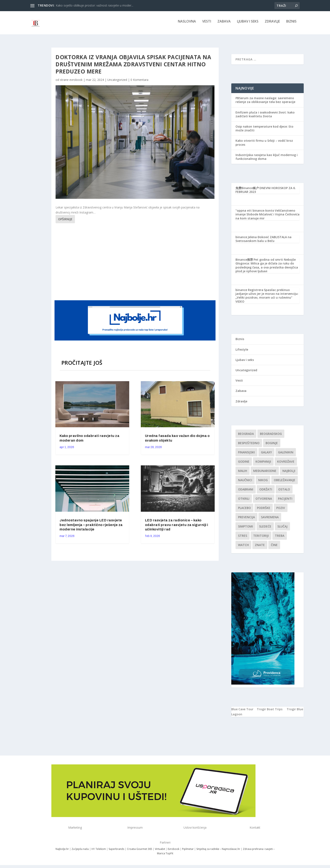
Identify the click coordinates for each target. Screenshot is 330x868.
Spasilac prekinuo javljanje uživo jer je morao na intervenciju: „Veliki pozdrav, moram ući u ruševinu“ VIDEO (267, 299)
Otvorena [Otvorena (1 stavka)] (264, 501)
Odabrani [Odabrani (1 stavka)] (246, 492)
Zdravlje (272, 25)
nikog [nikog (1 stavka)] (263, 483)
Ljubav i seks (248, 25)
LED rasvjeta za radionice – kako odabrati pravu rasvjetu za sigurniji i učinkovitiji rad (177, 528)
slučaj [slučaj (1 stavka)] (282, 529)
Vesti (207, 25)
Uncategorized (117, 83)
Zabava (224, 25)
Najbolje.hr (62, 852)
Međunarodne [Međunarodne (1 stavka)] (265, 474)
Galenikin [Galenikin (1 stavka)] (286, 455)
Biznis (291, 25)
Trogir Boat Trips (270, 712)
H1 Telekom (99, 852)
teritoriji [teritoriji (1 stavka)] (261, 539)
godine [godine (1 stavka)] (244, 464)
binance (241, 240)
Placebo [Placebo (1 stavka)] (244, 511)
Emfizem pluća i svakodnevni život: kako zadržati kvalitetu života (265, 117)
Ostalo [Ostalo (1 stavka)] (284, 492)
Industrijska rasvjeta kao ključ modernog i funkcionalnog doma (267, 160)
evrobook (76, 83)
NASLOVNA (187, 25)
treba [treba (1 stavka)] (280, 539)
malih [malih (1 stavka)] (243, 474)
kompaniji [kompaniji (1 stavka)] (263, 464)
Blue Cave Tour (242, 712)
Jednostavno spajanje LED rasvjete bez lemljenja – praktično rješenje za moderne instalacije (91, 528)
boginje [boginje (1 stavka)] (272, 446)
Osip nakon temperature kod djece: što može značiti (264, 131)
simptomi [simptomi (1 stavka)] (246, 529)
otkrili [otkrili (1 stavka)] (244, 501)
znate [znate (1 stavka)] (260, 548)
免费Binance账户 (247, 191)
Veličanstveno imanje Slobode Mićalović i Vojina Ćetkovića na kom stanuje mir (267, 217)
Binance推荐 (244, 262)
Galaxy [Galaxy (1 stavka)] (266, 455)
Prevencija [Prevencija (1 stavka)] (246, 520)
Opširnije (65, 222)
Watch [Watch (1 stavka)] (243, 548)
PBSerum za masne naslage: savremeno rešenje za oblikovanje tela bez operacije (265, 103)
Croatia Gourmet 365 (140, 852)
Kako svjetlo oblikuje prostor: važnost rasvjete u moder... (94, 5)
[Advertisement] (136, 264)
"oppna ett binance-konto (255, 213)
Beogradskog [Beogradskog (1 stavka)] (271, 437)
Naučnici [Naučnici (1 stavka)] (245, 483)
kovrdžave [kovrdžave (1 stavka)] (286, 464)
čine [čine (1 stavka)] (274, 548)
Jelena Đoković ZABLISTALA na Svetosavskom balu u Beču (263, 242)
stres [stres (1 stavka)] (243, 539)
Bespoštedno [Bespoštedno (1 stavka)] (249, 446)
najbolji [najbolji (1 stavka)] (289, 474)
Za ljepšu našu (80, 852)
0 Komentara (139, 83)
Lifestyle (242, 352)
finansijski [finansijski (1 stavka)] (246, 455)
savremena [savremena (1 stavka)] (270, 520)
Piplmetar (188, 852)
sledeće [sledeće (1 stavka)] (265, 529)
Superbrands (116, 852)
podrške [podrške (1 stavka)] (264, 511)
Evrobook (174, 852)
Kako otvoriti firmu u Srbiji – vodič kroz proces (264, 145)
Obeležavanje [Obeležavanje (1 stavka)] (285, 483)
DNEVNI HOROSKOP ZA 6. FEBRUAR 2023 (266, 193)
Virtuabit (160, 852)
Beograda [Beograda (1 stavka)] (246, 437)
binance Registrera (249, 293)
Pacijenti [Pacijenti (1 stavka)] (285, 501)
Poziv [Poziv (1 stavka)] (281, 511)
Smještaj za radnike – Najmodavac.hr (218, 852)
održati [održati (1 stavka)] (266, 492)
